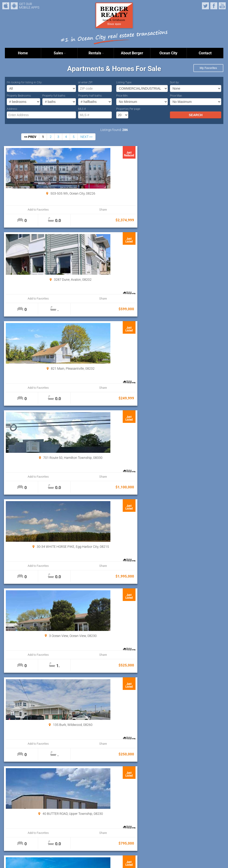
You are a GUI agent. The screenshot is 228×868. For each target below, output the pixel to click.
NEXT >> (86, 137)
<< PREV (30, 137)
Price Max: (176, 96)
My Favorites (208, 68)
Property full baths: (54, 96)
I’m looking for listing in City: (25, 82)
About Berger (132, 53)
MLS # (82, 109)
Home (23, 53)
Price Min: (122, 96)
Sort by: (175, 82)
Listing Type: (124, 82)
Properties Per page (128, 109)
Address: (12, 109)
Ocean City (168, 53)
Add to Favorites (23, 210)
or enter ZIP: (86, 82)
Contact (205, 53)
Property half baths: (90, 96)
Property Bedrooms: (19, 96)
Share (56, 210)
